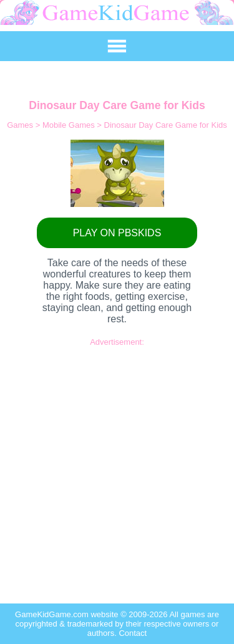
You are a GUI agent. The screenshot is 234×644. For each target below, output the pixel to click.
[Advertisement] (117, 464)
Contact (133, 633)
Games (21, 125)
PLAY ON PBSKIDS (117, 233)
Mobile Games (70, 125)
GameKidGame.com (53, 614)
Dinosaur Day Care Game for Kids (166, 125)
